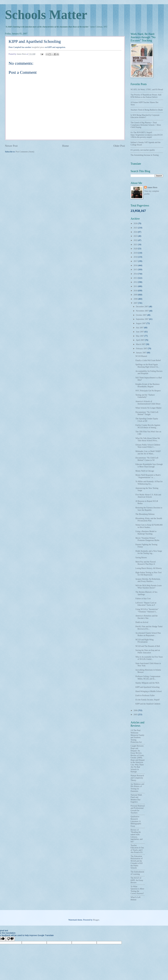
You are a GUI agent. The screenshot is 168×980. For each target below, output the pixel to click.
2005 (136, 715)
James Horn (152, 187)
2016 (136, 265)
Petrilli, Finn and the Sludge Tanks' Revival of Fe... (149, 628)
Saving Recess (141, 558)
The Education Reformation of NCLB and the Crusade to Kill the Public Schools (137, 862)
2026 (136, 223)
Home (65, 146)
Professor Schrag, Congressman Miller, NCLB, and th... (148, 678)
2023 (136, 236)
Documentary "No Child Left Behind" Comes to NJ (147, 459)
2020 (136, 249)
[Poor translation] (10, 939)
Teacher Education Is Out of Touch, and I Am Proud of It (137, 849)
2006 (136, 710)
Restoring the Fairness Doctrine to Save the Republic (149, 509)
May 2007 (140, 336)
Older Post (119, 146)
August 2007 (141, 323)
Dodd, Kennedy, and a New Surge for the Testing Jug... (149, 552)
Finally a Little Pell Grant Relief (148, 360)
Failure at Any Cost (143, 599)
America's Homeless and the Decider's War (146, 617)
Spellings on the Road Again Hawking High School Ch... (147, 366)
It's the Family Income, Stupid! (147, 700)
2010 (136, 291)
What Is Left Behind (136, 898)
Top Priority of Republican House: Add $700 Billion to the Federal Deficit (146, 96)
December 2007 (142, 307)
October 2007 (142, 315)
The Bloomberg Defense (145, 514)
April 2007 (140, 340)
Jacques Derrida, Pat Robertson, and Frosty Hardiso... (148, 580)
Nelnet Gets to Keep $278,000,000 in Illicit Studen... (149, 526)
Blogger (96, 920)
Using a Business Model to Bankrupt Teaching (146, 533)
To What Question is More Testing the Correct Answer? (137, 890)
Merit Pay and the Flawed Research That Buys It (145, 563)
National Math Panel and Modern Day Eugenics (136, 798)
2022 (136, 240)
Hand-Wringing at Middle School (148, 691)
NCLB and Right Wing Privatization (144, 641)
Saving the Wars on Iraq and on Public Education (148, 651)
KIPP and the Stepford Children (148, 704)
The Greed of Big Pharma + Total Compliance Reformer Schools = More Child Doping (146, 125)
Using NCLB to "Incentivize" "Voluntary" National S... (147, 610)
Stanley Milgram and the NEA (147, 683)
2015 (136, 270)
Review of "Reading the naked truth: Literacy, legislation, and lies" (137, 836)
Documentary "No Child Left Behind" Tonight (147, 413)
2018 (136, 257)
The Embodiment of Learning (137, 873)
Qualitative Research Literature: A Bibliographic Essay (136, 821)
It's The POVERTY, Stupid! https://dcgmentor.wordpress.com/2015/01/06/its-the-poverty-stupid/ (147, 135)
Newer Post (11, 146)
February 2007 (142, 349)
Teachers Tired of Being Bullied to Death (147, 110)
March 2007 (141, 344)
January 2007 (141, 353)
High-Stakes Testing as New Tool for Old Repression (148, 574)
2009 (136, 295)
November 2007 (143, 311)
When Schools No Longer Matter (148, 408)
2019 (136, 253)
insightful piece (38, 47)
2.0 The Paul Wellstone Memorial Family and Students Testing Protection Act (137, 736)
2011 (136, 286)
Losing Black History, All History (149, 568)
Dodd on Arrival (142, 622)
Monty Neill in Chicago (145, 471)
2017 (136, 261)
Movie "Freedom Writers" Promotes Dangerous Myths (147, 539)
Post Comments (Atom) (25, 152)
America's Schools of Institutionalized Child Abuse (148, 403)
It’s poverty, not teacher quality (143, 150)
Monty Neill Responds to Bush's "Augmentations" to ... (148, 476)
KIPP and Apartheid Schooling (147, 687)
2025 (136, 228)
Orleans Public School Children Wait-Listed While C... (148, 446)
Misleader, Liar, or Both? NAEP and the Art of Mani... (148, 452)
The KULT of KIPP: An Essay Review (137, 880)
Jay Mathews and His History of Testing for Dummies (137, 788)
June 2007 (140, 332)
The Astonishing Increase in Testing (145, 155)
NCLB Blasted (141, 356)
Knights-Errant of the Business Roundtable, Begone (147, 385)
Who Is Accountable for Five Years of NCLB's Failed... (149, 658)
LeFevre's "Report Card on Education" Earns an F (146, 604)
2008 (136, 299)
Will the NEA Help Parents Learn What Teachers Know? (148, 587)
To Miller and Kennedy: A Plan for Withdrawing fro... (149, 483)
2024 (136, 232)
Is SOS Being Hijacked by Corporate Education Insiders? (145, 116)
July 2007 (140, 328)
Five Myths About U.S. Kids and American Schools (148, 496)
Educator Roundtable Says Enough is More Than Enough (149, 465)
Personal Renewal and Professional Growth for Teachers (138, 809)
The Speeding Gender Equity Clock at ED (147, 420)
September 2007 (143, 319)
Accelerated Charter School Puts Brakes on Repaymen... (148, 634)
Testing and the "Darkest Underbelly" (145, 396)
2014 (136, 274)
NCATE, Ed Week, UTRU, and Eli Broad (147, 90)
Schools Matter (46, 15)
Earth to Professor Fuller (145, 695)
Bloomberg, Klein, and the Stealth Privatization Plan (149, 520)
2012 (136, 282)
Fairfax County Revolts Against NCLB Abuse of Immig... (148, 426)
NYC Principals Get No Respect (148, 391)
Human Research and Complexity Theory (137, 778)
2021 (136, 245)
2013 (136, 278)
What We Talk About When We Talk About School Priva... (148, 439)
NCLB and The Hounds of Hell (148, 646)
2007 (136, 303)
